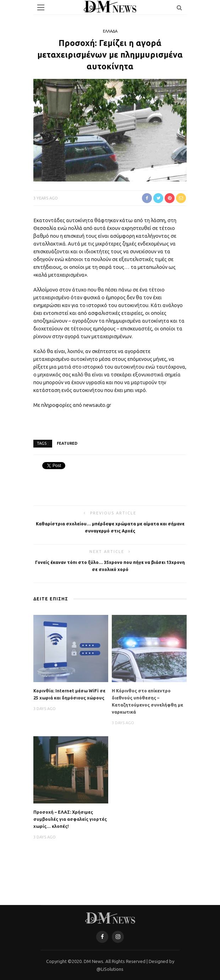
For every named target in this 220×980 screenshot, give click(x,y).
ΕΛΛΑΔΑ (110, 31)
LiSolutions (112, 969)
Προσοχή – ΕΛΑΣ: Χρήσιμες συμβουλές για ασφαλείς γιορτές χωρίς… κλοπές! (70, 819)
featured (67, 443)
